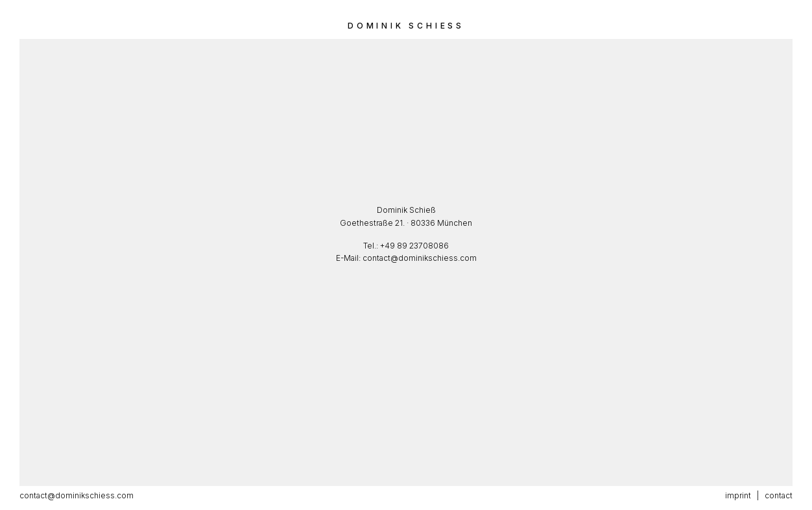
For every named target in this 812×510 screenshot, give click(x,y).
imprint (738, 495)
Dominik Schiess (406, 26)
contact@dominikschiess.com (420, 258)
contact (779, 495)
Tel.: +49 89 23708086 (406, 246)
